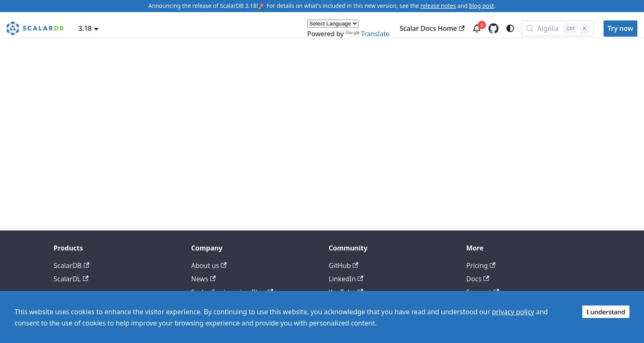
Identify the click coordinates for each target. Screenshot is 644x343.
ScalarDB (72, 265)
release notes (438, 6)
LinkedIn (346, 279)
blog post (481, 6)
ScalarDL (71, 279)
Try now (620, 28)
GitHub (344, 265)
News (204, 279)
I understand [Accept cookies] (606, 312)
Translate (368, 34)
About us (209, 265)
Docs (478, 279)
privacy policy (513, 312)
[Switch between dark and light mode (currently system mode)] (510, 28)
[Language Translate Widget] (333, 24)
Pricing (481, 265)
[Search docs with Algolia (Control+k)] (558, 28)
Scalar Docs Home (432, 28)
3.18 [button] (85, 28)
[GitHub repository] (494, 28)
